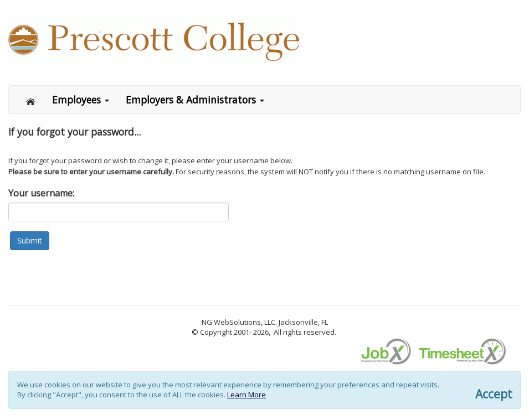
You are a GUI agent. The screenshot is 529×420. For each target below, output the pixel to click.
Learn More (246, 395)
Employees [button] (81, 100)
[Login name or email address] (119, 212)
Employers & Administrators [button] (195, 100)
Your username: (41, 193)
